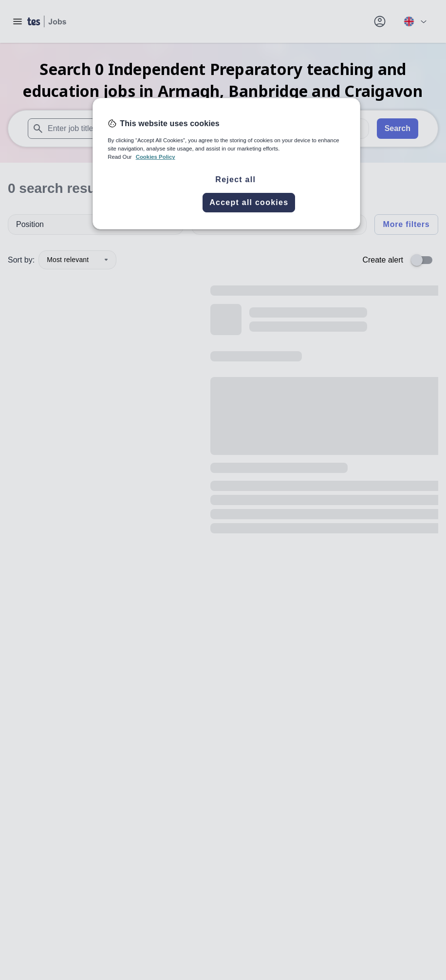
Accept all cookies (249, 202)
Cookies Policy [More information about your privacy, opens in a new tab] (156, 157)
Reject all (235, 179)
